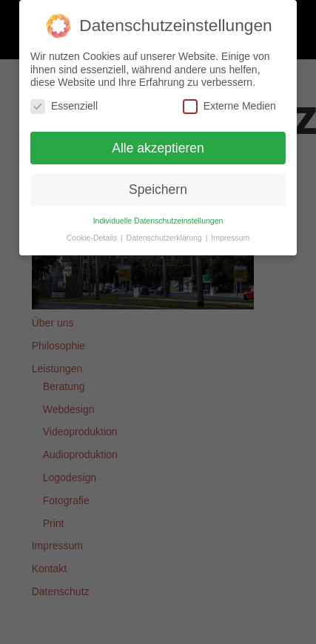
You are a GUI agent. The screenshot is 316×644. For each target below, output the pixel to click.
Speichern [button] (158, 189)
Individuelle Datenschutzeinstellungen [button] (158, 221)
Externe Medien (229, 105)
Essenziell (64, 105)
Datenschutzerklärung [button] (165, 238)
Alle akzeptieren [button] (158, 147)
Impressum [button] (230, 238)
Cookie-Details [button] (93, 238)
